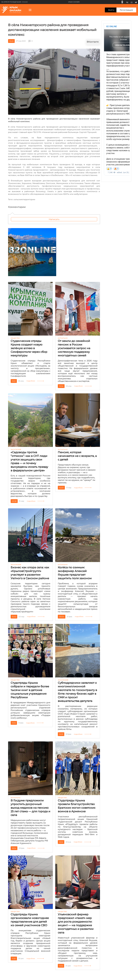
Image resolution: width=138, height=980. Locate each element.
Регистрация (126, 10)
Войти (111, 10)
